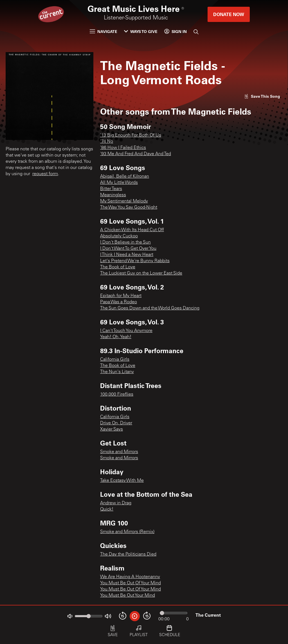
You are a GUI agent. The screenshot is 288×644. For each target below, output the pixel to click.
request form (45, 174)
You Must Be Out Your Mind (128, 596)
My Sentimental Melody (124, 201)
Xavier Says (112, 429)
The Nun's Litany (117, 372)
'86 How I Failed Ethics (123, 148)
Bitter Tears (111, 189)
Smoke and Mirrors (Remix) (127, 532)
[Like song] (262, 96)
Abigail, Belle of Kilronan (125, 177)
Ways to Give (141, 31)
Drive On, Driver (116, 423)
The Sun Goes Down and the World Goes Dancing (150, 308)
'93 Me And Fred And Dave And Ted (136, 154)
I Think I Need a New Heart (127, 255)
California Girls (115, 360)
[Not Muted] (70, 616)
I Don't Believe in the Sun (125, 242)
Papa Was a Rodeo (119, 302)
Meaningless (113, 195)
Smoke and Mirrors (119, 452)
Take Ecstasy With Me (122, 481)
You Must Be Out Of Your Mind (130, 583)
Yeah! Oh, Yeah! (116, 337)
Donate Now (229, 14)
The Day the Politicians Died (128, 554)
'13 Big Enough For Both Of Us (131, 135)
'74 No (107, 142)
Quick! (107, 509)
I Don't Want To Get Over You (128, 249)
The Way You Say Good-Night (129, 208)
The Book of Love (118, 267)
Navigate (103, 31)
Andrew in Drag (116, 503)
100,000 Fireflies (117, 395)
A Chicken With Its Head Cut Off (132, 230)
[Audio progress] (174, 613)
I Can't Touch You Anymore (126, 331)
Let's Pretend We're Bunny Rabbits (135, 261)
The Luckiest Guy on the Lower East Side (141, 273)
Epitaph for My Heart (121, 296)
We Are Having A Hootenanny (130, 577)
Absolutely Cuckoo (119, 236)
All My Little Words (119, 183)
